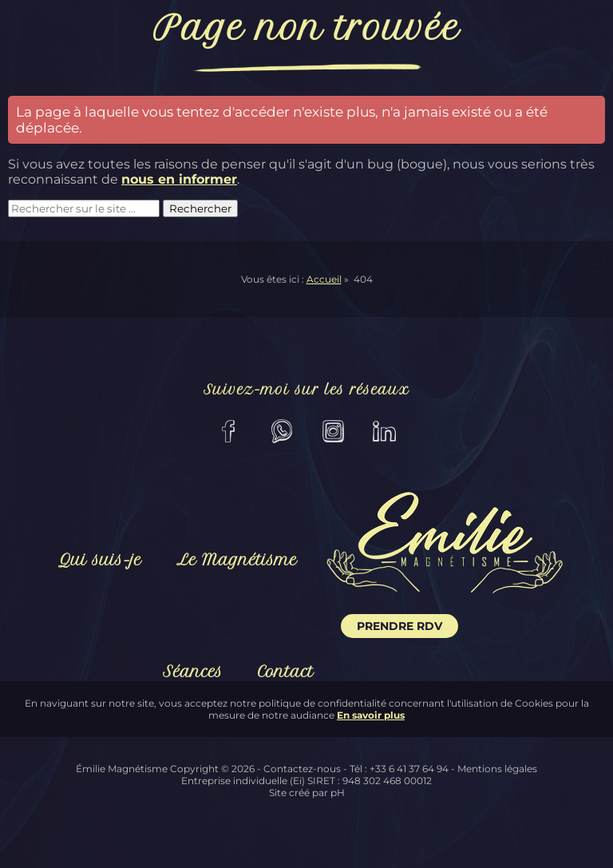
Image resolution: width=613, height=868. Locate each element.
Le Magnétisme (237, 560)
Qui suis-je (100, 560)
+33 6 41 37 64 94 (409, 769)
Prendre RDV (399, 626)
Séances (193, 672)
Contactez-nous (302, 769)
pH (338, 793)
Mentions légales (497, 769)
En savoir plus (371, 715)
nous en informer (179, 179)
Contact (286, 672)
